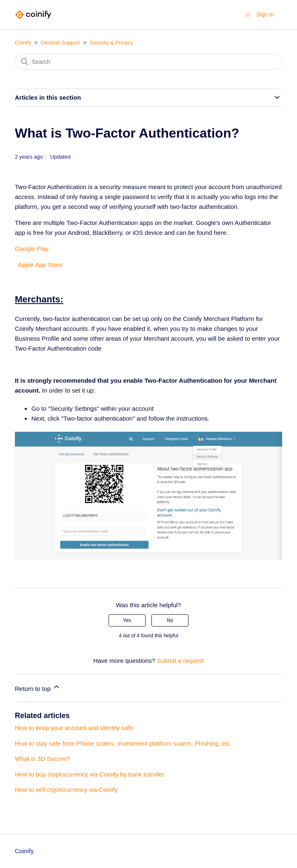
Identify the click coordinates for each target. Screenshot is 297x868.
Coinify (23, 43)
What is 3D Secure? (42, 759)
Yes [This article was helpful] (127, 620)
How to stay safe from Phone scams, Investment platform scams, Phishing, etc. (123, 743)
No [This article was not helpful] (170, 620)
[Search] (148, 62)
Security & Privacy (111, 43)
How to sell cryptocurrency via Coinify (66, 790)
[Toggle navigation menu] (248, 14)
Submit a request (180, 661)
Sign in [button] (265, 14)
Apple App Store (39, 265)
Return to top (38, 687)
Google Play (32, 249)
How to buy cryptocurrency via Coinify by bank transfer (90, 774)
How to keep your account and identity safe (74, 728)
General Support (60, 43)
